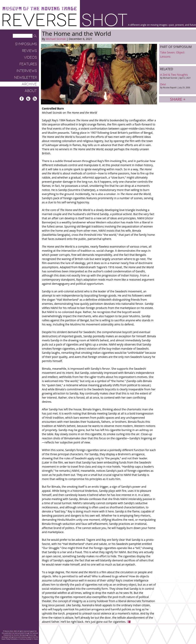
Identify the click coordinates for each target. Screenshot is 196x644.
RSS (35, 99)
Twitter (28, 99)
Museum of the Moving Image (40, 9)
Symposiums (26, 44)
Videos (30, 57)
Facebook (22, 99)
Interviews (27, 71)
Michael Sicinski (56, 39)
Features (28, 64)
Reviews (29, 51)
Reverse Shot (65, 20)
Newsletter (25, 77)
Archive (29, 84)
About (31, 91)
